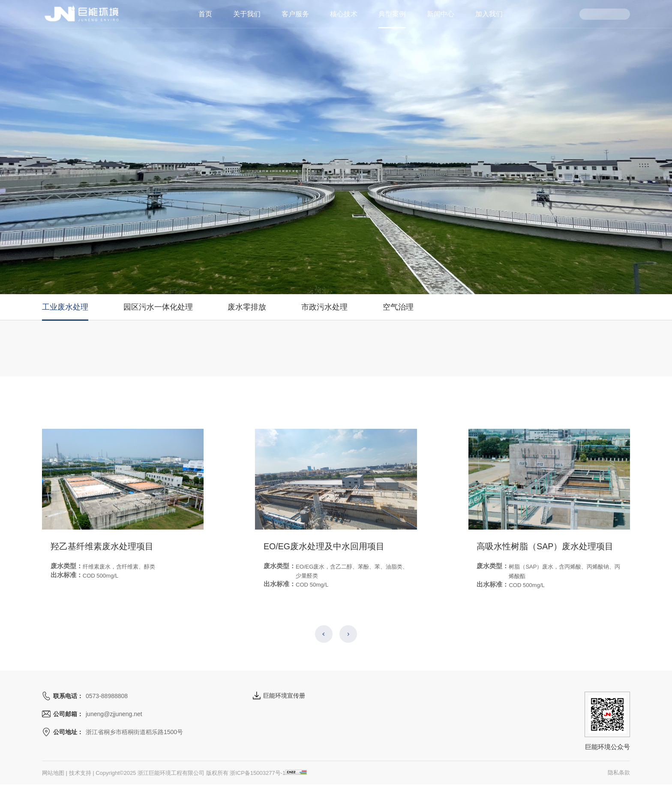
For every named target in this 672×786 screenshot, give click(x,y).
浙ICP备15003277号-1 (258, 773)
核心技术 (344, 14)
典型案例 (392, 14)
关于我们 (247, 14)
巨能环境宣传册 (279, 696)
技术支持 (80, 773)
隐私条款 (619, 772)
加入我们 (489, 14)
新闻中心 (441, 14)
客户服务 (295, 14)
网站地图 (53, 773)
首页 (205, 14)
